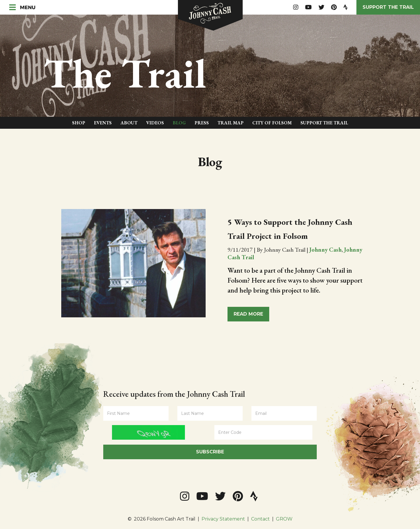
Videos (155, 123)
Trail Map (231, 123)
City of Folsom (272, 123)
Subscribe (210, 452)
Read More (248, 314)
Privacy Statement (223, 519)
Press (202, 123)
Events (103, 123)
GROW (284, 519)
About (129, 123)
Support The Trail (324, 123)
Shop (79, 123)
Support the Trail (388, 7)
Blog (179, 123)
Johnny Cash (325, 250)
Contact (260, 519)
